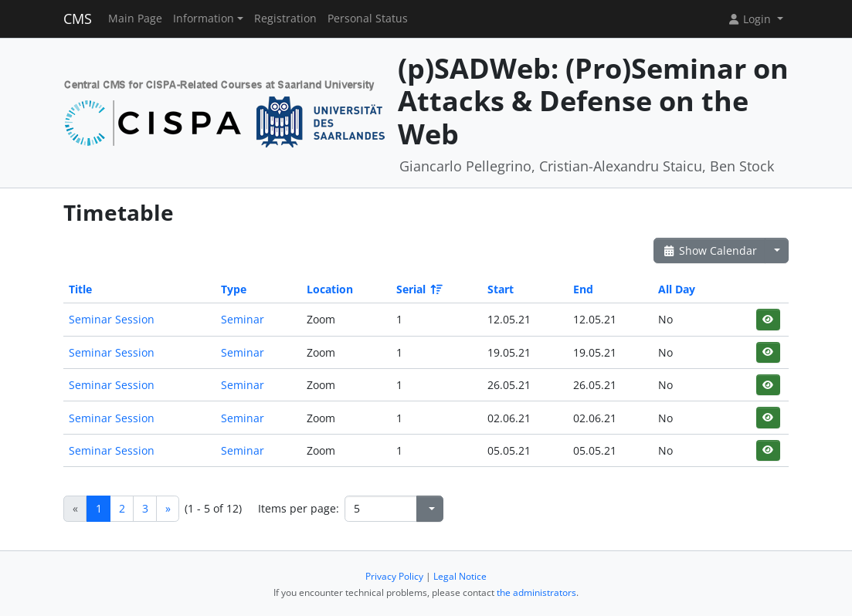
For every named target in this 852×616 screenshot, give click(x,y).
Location (330, 289)
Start (501, 289)
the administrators (536, 592)
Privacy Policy (394, 576)
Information (204, 19)
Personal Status (368, 19)
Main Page (135, 19)
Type (234, 289)
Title (80, 289)
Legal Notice (460, 576)
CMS (78, 19)
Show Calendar (709, 250)
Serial (418, 289)
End (583, 289)
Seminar (243, 319)
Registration (285, 19)
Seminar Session (112, 319)
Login (751, 19)
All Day (677, 289)
